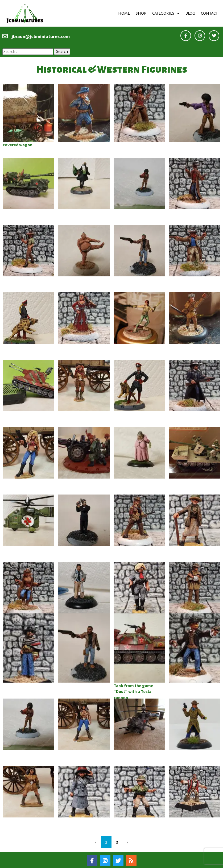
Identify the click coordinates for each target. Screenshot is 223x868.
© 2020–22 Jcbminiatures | (93, 862)
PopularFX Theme (141, 862)
